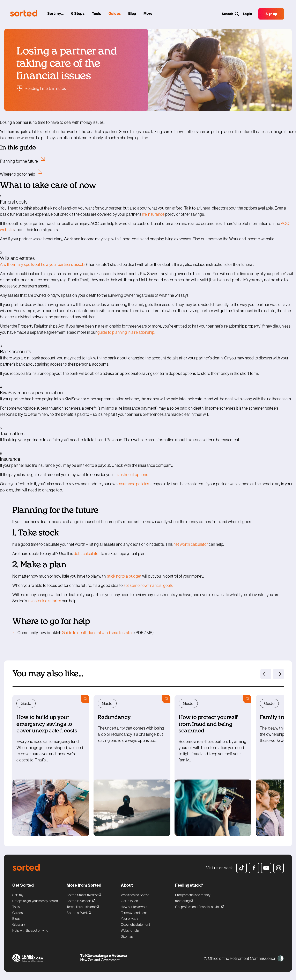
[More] (148, 14)
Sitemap (127, 936)
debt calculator (87, 554)
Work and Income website (252, 239)
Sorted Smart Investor (84, 894)
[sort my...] (56, 14)
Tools (16, 907)
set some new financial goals (148, 585)
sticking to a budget (124, 576)
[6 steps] (78, 14)
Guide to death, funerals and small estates (98, 633)
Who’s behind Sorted (135, 895)
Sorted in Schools (81, 900)
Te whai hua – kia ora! (83, 906)
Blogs (16, 919)
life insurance (153, 214)
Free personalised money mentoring (193, 898)
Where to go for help (22, 174)
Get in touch (129, 901)
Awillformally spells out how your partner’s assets (43, 264)
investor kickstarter (45, 601)
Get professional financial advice (200, 906)
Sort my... (19, 895)
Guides (17, 913)
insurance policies (134, 484)
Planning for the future (23, 161)
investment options (131, 475)
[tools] (97, 14)
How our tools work (134, 907)
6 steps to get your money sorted (35, 901)
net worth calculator (191, 544)
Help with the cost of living (30, 930)
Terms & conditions (134, 913)
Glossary (19, 924)
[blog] (133, 14)
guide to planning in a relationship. (126, 332)
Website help (130, 930)
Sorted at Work (79, 912)
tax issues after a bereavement (213, 440)
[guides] (115, 14)
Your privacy (129, 919)
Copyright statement (136, 924)
